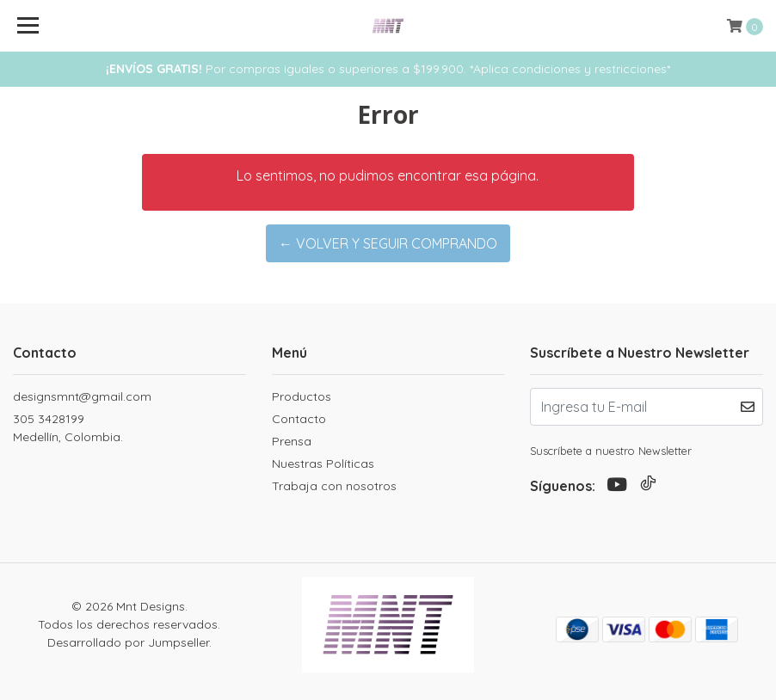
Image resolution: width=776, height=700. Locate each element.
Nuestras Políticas (323, 464)
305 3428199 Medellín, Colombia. (68, 428)
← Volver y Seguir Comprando (388, 243)
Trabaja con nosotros (334, 486)
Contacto (299, 419)
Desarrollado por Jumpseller (128, 642)
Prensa (292, 441)
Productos (302, 396)
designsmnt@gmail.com (82, 396)
